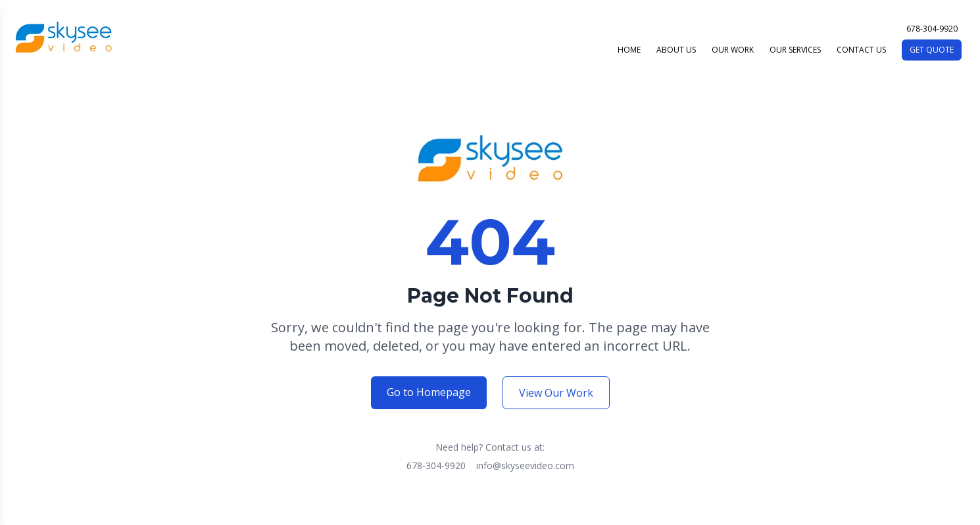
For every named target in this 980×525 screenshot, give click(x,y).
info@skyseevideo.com (525, 465)
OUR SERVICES (795, 50)
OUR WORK (733, 50)
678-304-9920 (436, 465)
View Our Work (556, 393)
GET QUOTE (932, 50)
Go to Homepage (429, 392)
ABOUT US (676, 50)
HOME (629, 50)
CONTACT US (861, 50)
